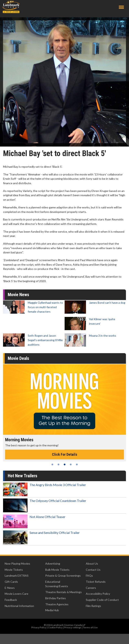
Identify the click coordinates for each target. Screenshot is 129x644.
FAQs (89, 576)
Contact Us (93, 570)
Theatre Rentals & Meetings (63, 592)
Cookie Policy (55, 627)
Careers (91, 588)
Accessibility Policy (98, 594)
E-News (10, 588)
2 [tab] (58, 464)
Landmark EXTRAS (17, 576)
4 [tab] (71, 464)
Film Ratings (93, 606)
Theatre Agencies (57, 604)
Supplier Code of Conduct (102, 600)
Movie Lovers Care (17, 594)
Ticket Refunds (96, 582)
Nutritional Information (19, 606)
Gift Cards (11, 582)
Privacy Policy (39, 627)
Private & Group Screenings (63, 576)
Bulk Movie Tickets (57, 570)
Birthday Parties (56, 598)
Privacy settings (73, 627)
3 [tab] (65, 464)
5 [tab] (77, 464)
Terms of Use (90, 627)
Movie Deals (18, 358)
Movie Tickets (14, 570)
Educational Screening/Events (57, 584)
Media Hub (52, 610)
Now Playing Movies (17, 563)
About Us (92, 563)
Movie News (18, 295)
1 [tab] (52, 464)
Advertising (53, 563)
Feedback (11, 600)
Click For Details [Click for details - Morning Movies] (65, 454)
